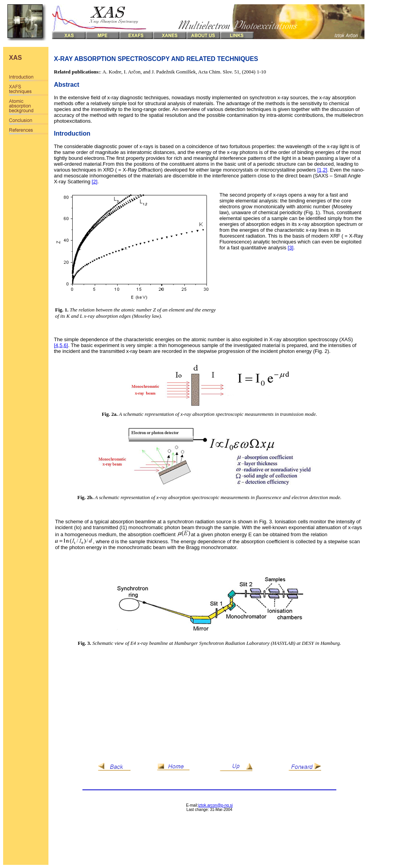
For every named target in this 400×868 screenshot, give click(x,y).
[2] (95, 182)
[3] (291, 248)
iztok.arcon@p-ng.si (215, 805)
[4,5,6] (61, 345)
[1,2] (322, 170)
